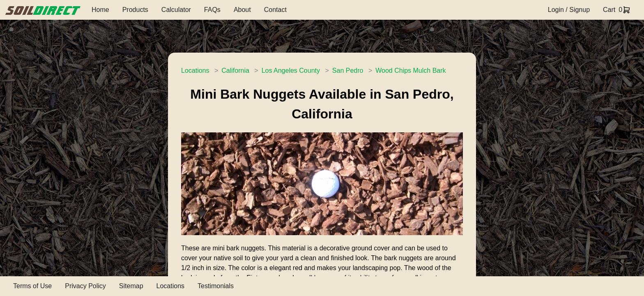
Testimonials (216, 286)
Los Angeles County (291, 71)
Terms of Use (32, 286)
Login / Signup (569, 10)
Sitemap (131, 286)
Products (135, 10)
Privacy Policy (85, 286)
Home (100, 10)
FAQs (212, 10)
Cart (609, 10)
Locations (195, 71)
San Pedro (348, 71)
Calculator (176, 10)
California (235, 71)
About (242, 10)
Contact (275, 10)
